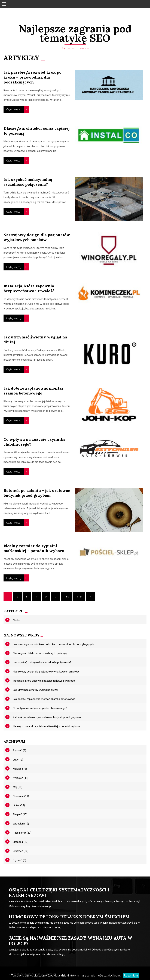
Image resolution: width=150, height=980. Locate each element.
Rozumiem (131, 975)
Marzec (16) (20, 769)
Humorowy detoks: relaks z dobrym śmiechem (69, 917)
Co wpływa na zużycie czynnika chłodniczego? (40, 709)
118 (67, 597)
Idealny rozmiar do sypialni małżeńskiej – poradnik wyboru (34, 549)
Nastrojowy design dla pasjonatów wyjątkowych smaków (37, 238)
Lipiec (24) (19, 806)
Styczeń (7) (19, 751)
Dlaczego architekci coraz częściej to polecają (40, 654)
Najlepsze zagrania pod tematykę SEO (75, 34)
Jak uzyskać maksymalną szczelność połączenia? (28, 182)
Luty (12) (18, 760)
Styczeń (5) (19, 861)
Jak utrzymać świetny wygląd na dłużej (35, 690)
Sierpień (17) (20, 815)
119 (79, 597)
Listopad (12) (21, 842)
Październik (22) (22, 833)
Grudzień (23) (21, 851)
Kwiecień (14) (21, 778)
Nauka (16, 620)
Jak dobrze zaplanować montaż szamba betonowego (33, 391)
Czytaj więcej (14, 110)
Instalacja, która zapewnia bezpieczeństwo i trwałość (29, 289)
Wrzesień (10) (21, 824)
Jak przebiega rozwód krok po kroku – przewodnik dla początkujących (33, 77)
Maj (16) (18, 787)
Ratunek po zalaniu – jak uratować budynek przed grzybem (37, 493)
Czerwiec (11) (21, 797)
